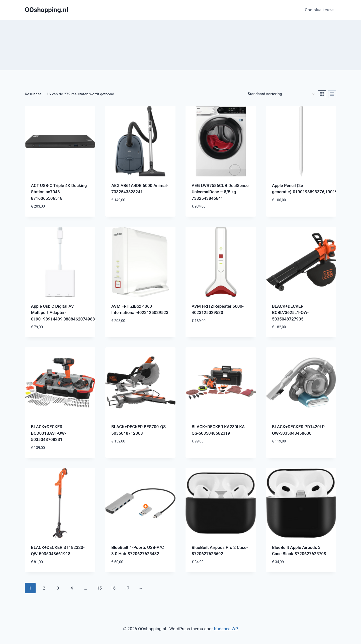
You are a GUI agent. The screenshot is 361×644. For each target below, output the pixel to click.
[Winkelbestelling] (281, 94)
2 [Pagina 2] (44, 588)
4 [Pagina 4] (72, 588)
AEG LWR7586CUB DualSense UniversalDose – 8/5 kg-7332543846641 (220, 192)
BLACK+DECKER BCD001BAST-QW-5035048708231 (49, 433)
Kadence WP (226, 629)
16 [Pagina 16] (113, 588)
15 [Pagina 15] (99, 588)
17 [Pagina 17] (127, 588)
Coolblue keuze (319, 10)
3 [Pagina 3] (58, 588)
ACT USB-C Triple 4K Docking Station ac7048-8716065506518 (59, 192)
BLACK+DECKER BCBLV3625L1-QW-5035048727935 (290, 313)
